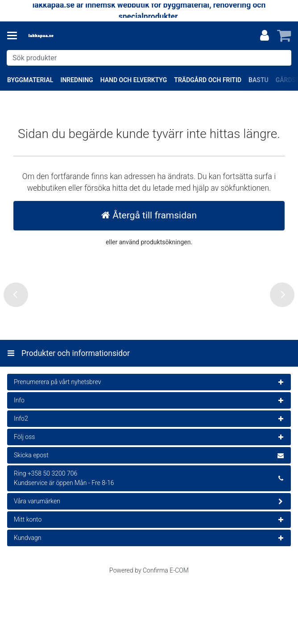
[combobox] (149, 58)
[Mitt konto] (265, 36)
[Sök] (283, 58)
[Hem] (55, 36)
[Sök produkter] (149, 58)
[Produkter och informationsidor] (15, 36)
